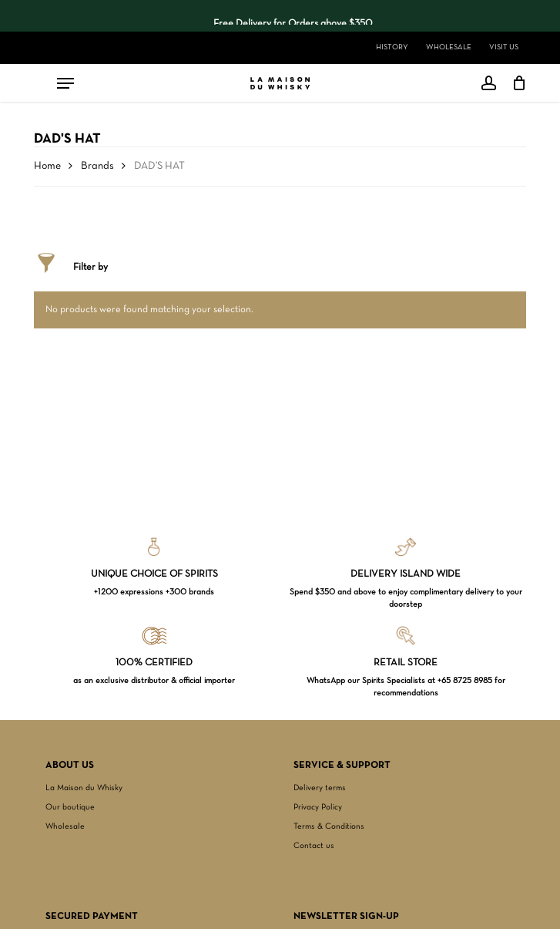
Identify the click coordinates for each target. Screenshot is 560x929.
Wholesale (65, 826)
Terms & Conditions (329, 826)
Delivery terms (320, 788)
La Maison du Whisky (84, 788)
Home (47, 166)
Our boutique (70, 807)
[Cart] (515, 83)
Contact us (314, 846)
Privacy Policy (318, 807)
